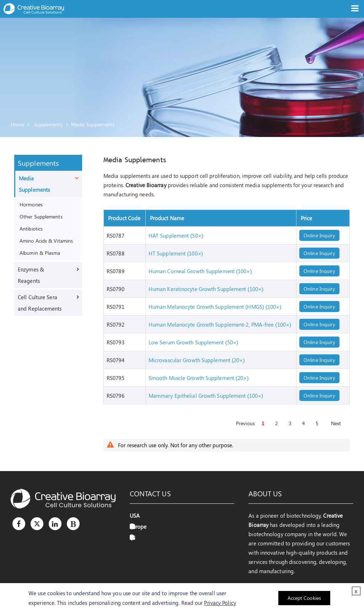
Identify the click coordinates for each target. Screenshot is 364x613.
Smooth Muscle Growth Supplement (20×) (199, 378)
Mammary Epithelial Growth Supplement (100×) (206, 396)
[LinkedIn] (55, 524)
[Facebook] (19, 524)
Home (17, 124)
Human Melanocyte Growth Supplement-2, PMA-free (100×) (220, 324)
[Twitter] (37, 524)
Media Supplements (93, 124)
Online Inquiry (319, 235)
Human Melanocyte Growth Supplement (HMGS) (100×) (215, 307)
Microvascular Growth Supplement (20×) (197, 360)
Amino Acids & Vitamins (46, 241)
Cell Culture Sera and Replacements (40, 303)
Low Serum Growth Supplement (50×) (193, 342)
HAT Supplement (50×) (176, 236)
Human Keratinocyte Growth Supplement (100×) (206, 289)
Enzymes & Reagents (31, 275)
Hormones (31, 204)
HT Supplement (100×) (176, 253)
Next (336, 423)
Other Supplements (41, 216)
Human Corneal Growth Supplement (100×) (200, 271)
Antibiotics (31, 228)
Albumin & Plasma (40, 253)
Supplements (48, 124)
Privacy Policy (220, 603)
